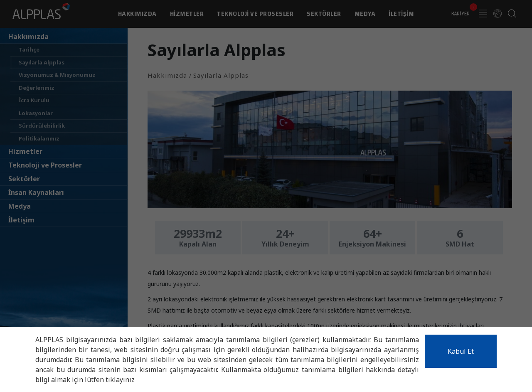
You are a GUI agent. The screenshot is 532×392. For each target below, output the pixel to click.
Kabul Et (461, 351)
